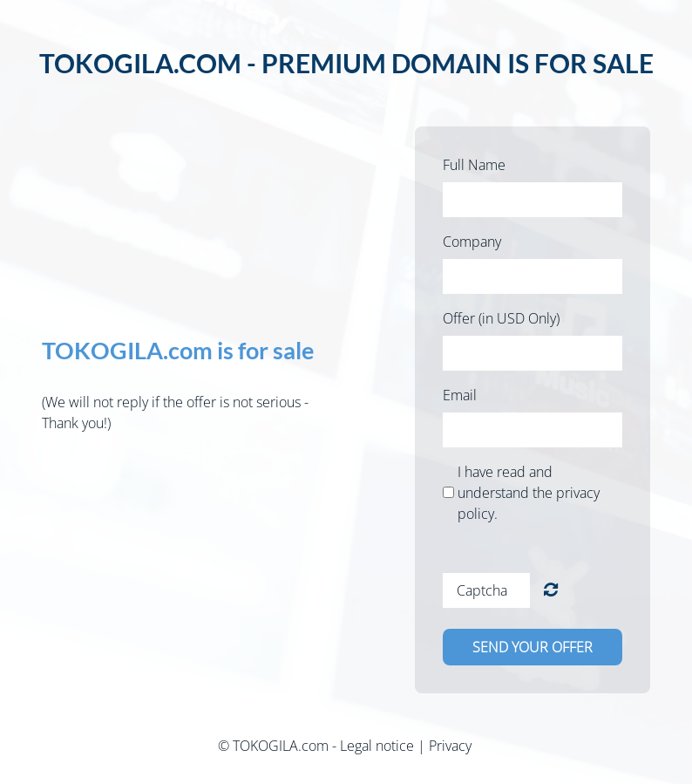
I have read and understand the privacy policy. (529, 493)
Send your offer (533, 647)
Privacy (450, 746)
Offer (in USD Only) (501, 318)
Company (472, 242)
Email (460, 395)
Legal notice (377, 746)
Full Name (474, 165)
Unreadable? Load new (551, 590)
